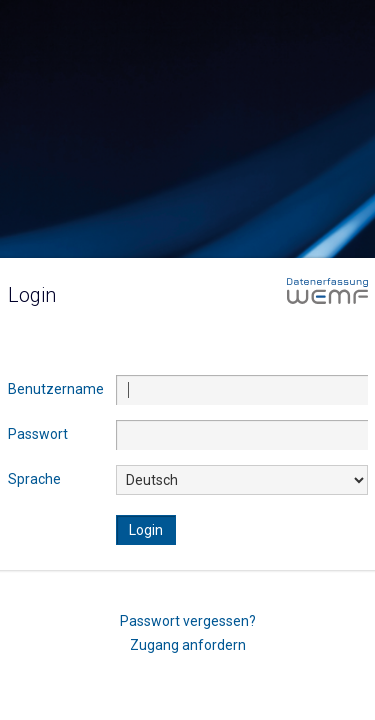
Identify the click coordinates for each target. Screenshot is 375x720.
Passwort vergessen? (188, 619)
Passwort (38, 434)
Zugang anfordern (188, 643)
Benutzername (56, 389)
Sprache (34, 479)
